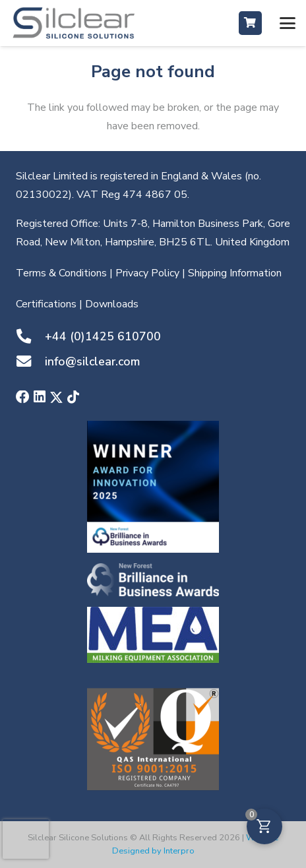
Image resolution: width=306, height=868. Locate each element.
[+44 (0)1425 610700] (30, 336)
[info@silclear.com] (30, 361)
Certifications (46, 304)
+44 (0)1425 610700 (103, 336)
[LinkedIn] (40, 397)
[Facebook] (23, 397)
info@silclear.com (92, 361)
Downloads (112, 304)
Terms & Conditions (61, 273)
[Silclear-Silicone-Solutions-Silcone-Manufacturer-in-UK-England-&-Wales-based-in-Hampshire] (74, 23)
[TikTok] (73, 397)
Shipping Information (235, 273)
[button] (288, 23)
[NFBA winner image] (153, 487)
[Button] (250, 23)
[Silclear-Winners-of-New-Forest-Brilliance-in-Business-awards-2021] (153, 580)
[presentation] (26, 839)
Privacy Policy (147, 273)
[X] (56, 398)
